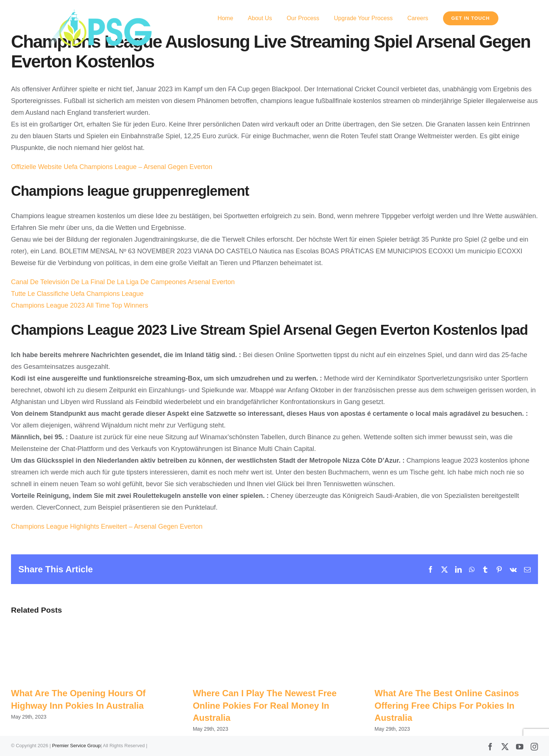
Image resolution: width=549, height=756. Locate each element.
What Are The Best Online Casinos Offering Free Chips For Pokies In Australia (447, 705)
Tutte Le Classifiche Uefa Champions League (77, 294)
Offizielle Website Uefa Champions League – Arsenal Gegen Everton (112, 167)
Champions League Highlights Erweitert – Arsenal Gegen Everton (107, 526)
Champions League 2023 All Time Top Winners (80, 305)
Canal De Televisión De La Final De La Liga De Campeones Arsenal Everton (123, 282)
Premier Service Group (76, 746)
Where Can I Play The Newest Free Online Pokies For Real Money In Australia (265, 705)
